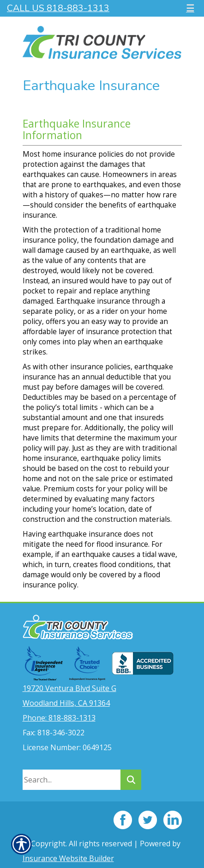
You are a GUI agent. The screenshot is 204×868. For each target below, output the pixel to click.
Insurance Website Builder (68, 858)
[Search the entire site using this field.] (72, 780)
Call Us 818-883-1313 (58, 8)
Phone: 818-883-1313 (59, 718)
